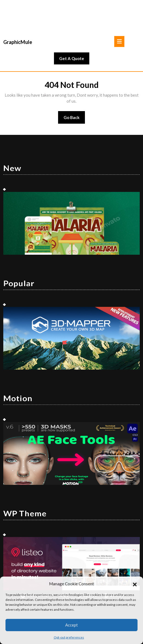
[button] (135, 584)
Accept (71, 625)
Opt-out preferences (69, 637)
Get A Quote (74, 33)
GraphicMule (18, 16)
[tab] (119, 15)
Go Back (74, 93)
